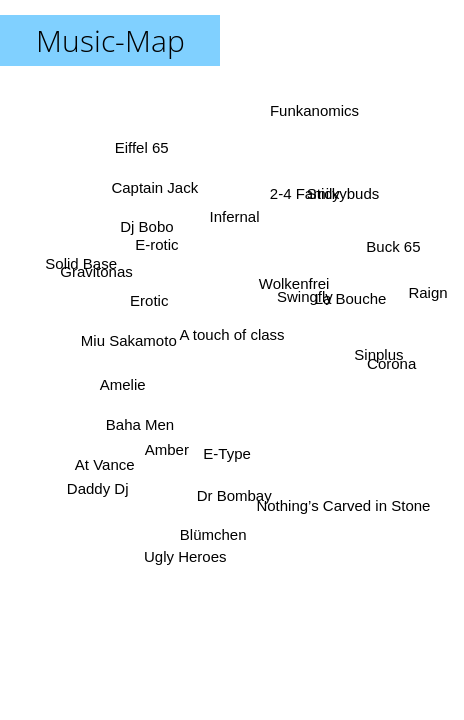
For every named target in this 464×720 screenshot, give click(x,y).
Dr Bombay (236, 495)
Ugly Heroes (184, 555)
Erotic (149, 300)
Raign (426, 292)
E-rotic (157, 244)
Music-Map (110, 40)
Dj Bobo (147, 226)
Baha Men (141, 426)
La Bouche (350, 298)
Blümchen (213, 533)
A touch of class (232, 334)
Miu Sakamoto (129, 337)
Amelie (123, 383)
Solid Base (83, 259)
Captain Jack (156, 186)
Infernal (236, 216)
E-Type (230, 453)
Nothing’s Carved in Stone (344, 504)
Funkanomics (312, 111)
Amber (166, 448)
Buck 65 (392, 247)
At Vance (105, 462)
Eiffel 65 (142, 147)
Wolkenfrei (294, 283)
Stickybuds (342, 194)
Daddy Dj (99, 488)
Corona (391, 363)
